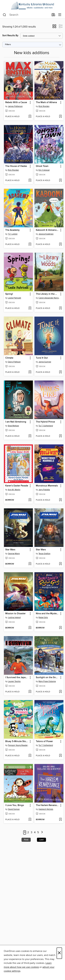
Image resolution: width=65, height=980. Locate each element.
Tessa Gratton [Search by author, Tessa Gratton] (44, 554)
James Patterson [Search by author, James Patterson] (15, 106)
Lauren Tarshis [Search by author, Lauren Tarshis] (14, 681)
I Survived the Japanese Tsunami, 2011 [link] (17, 678)
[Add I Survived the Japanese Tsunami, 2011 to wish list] (30, 692)
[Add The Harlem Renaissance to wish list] (60, 820)
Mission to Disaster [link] (15, 614)
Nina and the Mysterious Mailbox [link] (47, 614)
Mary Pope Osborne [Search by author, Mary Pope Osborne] (47, 681)
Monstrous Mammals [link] (47, 486)
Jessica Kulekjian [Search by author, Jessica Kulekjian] (46, 234)
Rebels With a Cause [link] (16, 102)
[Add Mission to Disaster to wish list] (30, 628)
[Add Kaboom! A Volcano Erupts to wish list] (60, 244)
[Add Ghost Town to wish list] (60, 181)
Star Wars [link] (10, 550)
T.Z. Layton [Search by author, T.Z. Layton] (13, 234)
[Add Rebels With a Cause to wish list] (30, 117)
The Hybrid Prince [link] (45, 422)
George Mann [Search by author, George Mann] (14, 554)
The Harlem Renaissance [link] (47, 805)
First (26, 840)
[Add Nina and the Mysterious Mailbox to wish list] (60, 628)
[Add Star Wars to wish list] (30, 564)
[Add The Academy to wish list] (30, 244)
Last (41, 840)
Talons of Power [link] (44, 741)
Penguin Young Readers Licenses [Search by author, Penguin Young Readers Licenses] (19, 745)
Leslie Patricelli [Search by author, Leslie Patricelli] (14, 298)
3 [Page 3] (31, 832)
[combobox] (26, 15)
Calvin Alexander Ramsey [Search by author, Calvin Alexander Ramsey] (49, 298)
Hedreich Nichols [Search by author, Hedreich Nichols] (46, 809)
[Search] (4, 15)
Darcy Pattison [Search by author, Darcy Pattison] (14, 362)
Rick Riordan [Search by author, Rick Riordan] (44, 106)
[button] (54, 27)
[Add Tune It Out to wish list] (60, 372)
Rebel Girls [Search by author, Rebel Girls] (43, 618)
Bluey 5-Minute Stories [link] (17, 741)
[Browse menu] (60, 15)
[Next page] (42, 833)
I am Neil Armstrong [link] (16, 422)
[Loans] (53, 15)
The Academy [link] (12, 230)
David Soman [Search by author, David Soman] (14, 809)
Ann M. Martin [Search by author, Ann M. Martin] (14, 490)
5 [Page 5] (38, 832)
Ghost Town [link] (42, 166)
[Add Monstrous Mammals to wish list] (60, 500)
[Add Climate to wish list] (30, 372)
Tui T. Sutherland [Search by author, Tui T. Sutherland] (46, 426)
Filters (8, 45)
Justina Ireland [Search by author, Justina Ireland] (14, 618)
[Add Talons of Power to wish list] (60, 756)
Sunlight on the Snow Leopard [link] (47, 678)
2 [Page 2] (28, 832)
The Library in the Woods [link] (47, 294)
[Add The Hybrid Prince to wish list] (60, 436)
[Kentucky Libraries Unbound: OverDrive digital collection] (32, 6)
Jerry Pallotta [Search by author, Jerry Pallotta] (44, 490)
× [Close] (59, 953)
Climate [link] (9, 358)
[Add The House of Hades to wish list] (30, 181)
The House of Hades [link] (16, 166)
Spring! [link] (9, 294)
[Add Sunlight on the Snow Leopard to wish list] (60, 692)
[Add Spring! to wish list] (30, 308)
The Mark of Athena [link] (46, 102)
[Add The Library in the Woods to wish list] (60, 308)
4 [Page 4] (35, 832)
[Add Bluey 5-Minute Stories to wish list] (30, 756)
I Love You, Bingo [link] (15, 805)
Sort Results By (10, 36)
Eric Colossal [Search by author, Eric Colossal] (44, 170)
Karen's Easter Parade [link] (17, 486)
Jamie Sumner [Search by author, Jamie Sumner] (45, 362)
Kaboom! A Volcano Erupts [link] (47, 230)
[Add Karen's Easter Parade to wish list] (30, 500)
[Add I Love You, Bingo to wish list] (30, 820)
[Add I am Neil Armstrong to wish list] (30, 436)
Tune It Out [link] (42, 358)
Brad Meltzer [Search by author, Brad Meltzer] (13, 426)
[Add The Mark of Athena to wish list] (60, 117)
